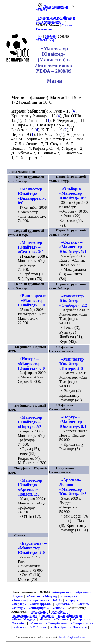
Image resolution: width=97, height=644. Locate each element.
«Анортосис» (62, 592)
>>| (52, 40)
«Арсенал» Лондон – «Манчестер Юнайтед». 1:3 (73, 487)
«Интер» (18, 608)
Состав (67, 25)
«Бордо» (72, 600)
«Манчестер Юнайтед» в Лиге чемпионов (56, 20)
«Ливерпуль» (39, 608)
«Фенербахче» (57, 623)
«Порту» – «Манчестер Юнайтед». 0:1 (73, 422)
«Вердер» (19, 604)
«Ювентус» (78, 627)
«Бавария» (69, 596)
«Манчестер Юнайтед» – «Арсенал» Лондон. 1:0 (30, 487)
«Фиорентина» (82, 623)
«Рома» (45, 619)
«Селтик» (61, 619)
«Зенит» (84, 604)
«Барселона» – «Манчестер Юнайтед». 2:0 (32, 548)
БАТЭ (57, 600)
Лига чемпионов (53, 6)
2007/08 (50, 36)
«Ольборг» (59, 612)
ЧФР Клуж (38, 627)
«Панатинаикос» (25, 616)
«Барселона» (39, 600)
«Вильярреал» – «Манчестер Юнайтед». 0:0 (32, 300)
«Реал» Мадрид (24, 619)
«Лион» (58, 608)
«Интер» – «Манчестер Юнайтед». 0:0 (31, 364)
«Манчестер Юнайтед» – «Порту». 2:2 (30, 422)
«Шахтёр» (58, 627)
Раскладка (44, 29)
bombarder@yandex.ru (72, 637)
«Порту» (47, 616)
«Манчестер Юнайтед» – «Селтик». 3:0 (31, 247)
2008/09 (42, 10)
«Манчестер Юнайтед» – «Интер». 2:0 (72, 364)
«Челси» (20, 627)
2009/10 (42, 40)
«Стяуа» (36, 623)
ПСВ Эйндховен (70, 616)
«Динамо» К (65, 604)
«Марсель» (39, 612)
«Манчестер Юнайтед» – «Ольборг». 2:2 (73, 301)
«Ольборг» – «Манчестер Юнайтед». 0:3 (73, 193)
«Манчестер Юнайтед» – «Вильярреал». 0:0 (32, 196)
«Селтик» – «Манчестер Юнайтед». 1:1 (73, 247)
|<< (40, 36)
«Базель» (19, 600)
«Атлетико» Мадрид (42, 596)
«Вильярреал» (41, 604)
